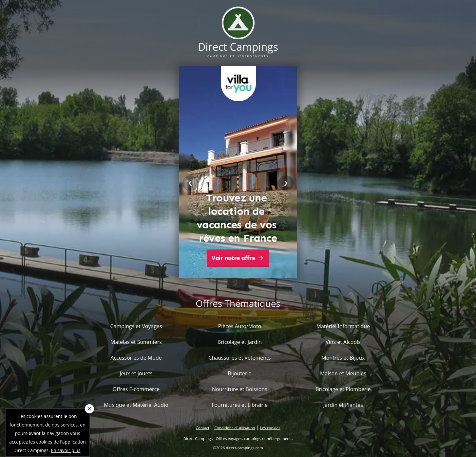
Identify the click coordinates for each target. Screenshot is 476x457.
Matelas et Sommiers (136, 342)
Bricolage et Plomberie (343, 389)
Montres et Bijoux (343, 358)
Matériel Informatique (343, 326)
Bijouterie (239, 373)
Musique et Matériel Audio (136, 405)
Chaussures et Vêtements (239, 358)
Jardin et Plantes (343, 405)
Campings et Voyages (136, 326)
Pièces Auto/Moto (240, 326)
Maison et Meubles (343, 373)
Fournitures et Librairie (240, 405)
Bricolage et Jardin (240, 342)
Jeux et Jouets (136, 373)
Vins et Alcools (343, 342)
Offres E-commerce (136, 389)
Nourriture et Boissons (240, 389)
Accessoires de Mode (136, 358)
